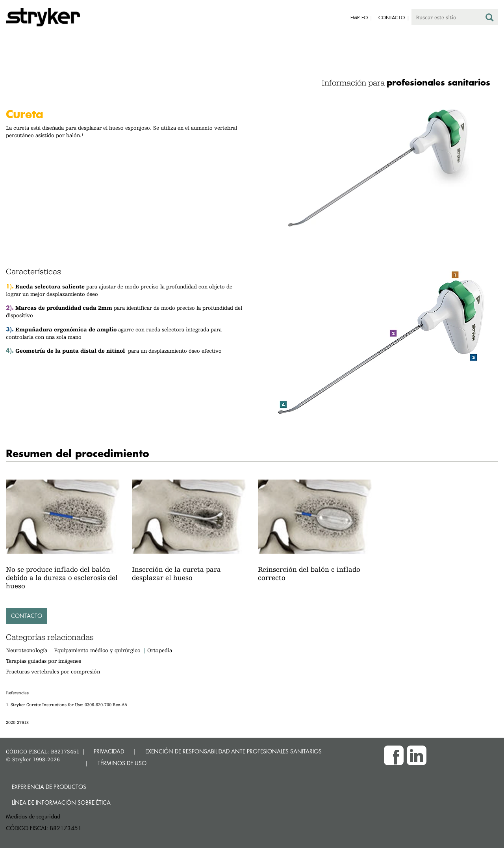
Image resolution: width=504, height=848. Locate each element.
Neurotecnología (27, 650)
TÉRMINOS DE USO (122, 763)
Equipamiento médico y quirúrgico (98, 650)
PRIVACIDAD (109, 751)
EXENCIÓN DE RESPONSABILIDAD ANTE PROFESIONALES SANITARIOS (233, 751)
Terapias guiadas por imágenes (44, 661)
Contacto (27, 616)
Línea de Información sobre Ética (61, 802)
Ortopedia (160, 650)
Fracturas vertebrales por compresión (53, 671)
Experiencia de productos (49, 787)
